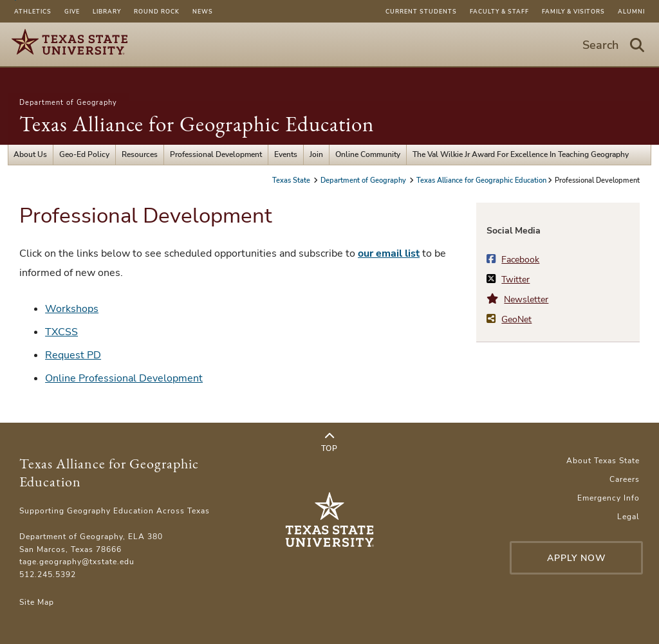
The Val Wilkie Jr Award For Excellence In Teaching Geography (521, 154)
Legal (628, 517)
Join (316, 154)
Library (107, 12)
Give (72, 12)
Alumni (631, 12)
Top (329, 443)
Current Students (421, 12)
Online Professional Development (124, 378)
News (203, 12)
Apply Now (577, 558)
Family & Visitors (573, 12)
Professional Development (216, 154)
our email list (389, 253)
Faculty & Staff (499, 12)
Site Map (37, 602)
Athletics (33, 12)
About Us (30, 154)
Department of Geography (68, 103)
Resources (140, 154)
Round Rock (157, 12)
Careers (625, 479)
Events (286, 154)
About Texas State (603, 461)
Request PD (73, 355)
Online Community (368, 154)
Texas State (292, 180)
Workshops (72, 309)
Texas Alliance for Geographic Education (197, 124)
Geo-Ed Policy (84, 154)
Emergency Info (608, 498)
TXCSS (61, 332)
